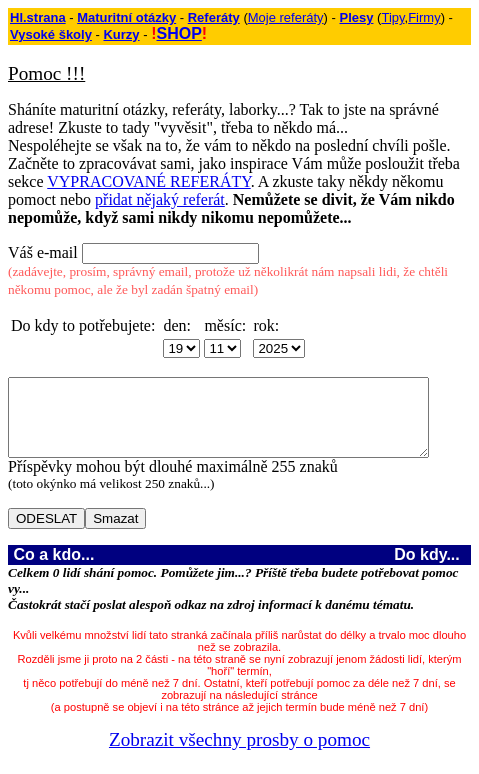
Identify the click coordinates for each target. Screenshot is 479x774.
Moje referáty (286, 17)
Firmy (424, 17)
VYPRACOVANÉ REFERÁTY (148, 181)
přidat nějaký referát (160, 199)
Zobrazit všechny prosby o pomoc (243, 754)
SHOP (178, 33)
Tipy (392, 17)
